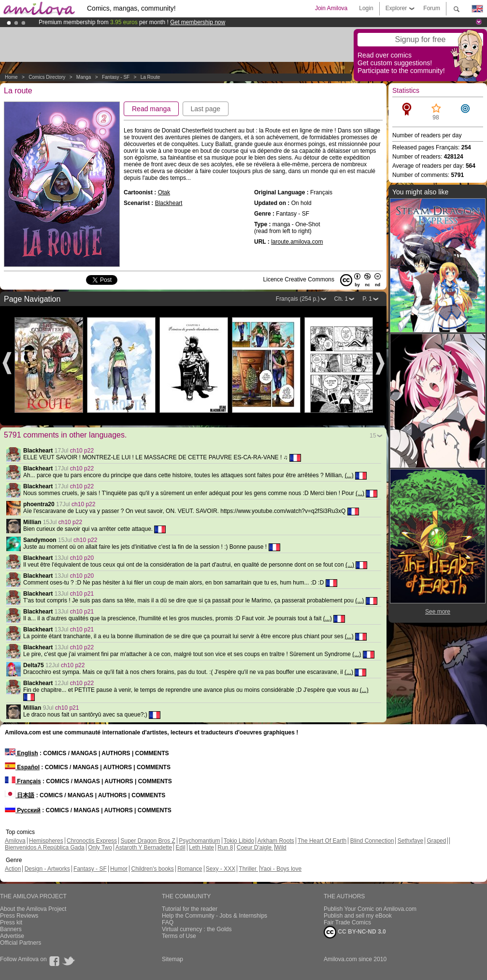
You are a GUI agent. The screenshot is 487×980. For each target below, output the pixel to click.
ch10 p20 (82, 558)
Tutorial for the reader (190, 909)
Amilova (15, 841)
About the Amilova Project (33, 909)
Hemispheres (46, 841)
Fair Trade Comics (347, 922)
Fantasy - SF (116, 77)
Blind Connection (372, 841)
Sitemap (172, 959)
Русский (23, 810)
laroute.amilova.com (297, 242)
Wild (280, 848)
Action (13, 869)
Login (366, 8)
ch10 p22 (82, 451)
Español (22, 767)
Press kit (11, 922)
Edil (181, 848)
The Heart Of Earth (322, 841)
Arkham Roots (276, 841)
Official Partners (21, 943)
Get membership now (198, 22)
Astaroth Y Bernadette (144, 848)
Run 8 (225, 848)
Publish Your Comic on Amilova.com (370, 909)
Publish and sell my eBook (358, 916)
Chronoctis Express (92, 841)
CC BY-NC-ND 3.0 (355, 932)
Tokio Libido (239, 841)
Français (23, 781)
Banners (11, 929)
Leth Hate (201, 848)
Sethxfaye (410, 841)
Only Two (100, 848)
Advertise (12, 936)
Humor (119, 869)
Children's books (152, 869)
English (21, 753)
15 (373, 436)
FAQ (168, 922)
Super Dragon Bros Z (148, 841)
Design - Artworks (47, 869)
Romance (190, 869)
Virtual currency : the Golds (197, 929)
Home (11, 77)
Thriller (248, 869)
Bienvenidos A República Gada (45, 848)
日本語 (20, 795)
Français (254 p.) (298, 299)
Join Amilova (331, 8)
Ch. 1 (341, 299)
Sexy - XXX (221, 869)
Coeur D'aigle (255, 848)
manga (84, 77)
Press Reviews (19, 916)
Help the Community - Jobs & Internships (215, 916)
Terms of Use (179, 936)
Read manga (151, 109)
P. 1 (367, 299)
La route (150, 77)
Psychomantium (199, 841)
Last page (206, 109)
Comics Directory (47, 77)
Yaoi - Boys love (281, 869)
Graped (436, 841)
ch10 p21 (82, 594)
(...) (349, 475)
